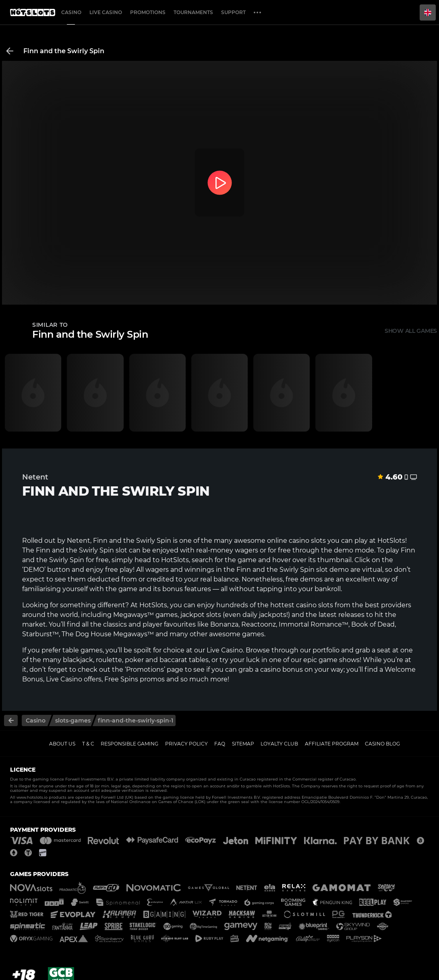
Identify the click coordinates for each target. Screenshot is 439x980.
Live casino (106, 12)
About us (62, 744)
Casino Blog (382, 744)
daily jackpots (264, 615)
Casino (71, 12)
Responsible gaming (129, 744)
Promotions (148, 12)
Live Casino (225, 650)
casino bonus (282, 670)
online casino (288, 541)
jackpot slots (201, 615)
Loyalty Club (279, 744)
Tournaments (193, 12)
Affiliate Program (332, 744)
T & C (88, 744)
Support (233, 12)
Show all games (411, 331)
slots (326, 605)
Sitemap (243, 744)
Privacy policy (186, 744)
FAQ (220, 744)
